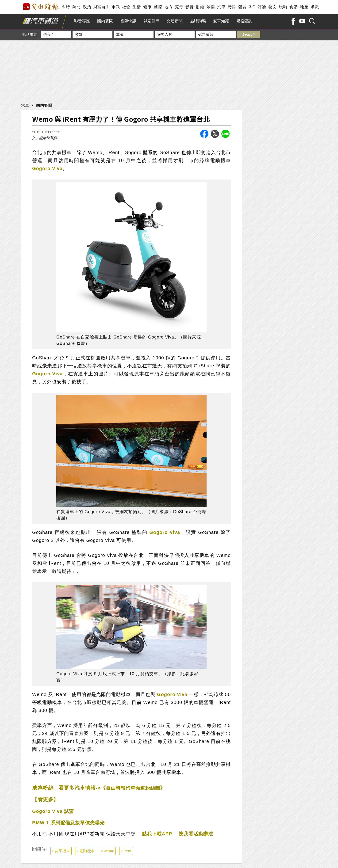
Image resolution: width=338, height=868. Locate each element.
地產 (304, 7)
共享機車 (62, 851)
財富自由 (101, 7)
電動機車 (87, 851)
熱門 (76, 7)
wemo (109, 851)
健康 (147, 7)
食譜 (294, 7)
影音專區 (82, 21)
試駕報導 (152, 21)
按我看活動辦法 (196, 834)
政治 (87, 7)
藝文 (272, 7)
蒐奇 (179, 7)
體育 (242, 7)
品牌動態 (198, 21)
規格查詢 (244, 21)
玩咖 (283, 7)
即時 (66, 7)
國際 (158, 7)
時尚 (232, 7)
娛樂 (211, 7)
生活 (137, 7)
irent (127, 851)
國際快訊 (128, 21)
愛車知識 (221, 21)
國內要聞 (105, 21)
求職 (315, 7)
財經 (200, 7)
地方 (168, 7)
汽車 (221, 7)
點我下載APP (157, 834)
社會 (126, 7)
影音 (190, 7)
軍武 (116, 7)
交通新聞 (175, 21)
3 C (252, 7)
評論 (262, 7)
